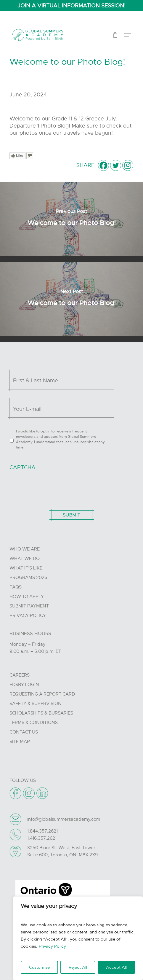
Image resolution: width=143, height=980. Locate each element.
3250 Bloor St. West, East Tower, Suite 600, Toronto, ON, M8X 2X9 (62, 851)
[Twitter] (116, 165)
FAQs (16, 587)
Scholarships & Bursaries (41, 713)
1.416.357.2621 (42, 838)
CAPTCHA (23, 467)
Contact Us (24, 732)
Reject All (78, 967)
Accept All (116, 967)
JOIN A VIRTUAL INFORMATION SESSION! (71, 6)
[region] (78, 938)
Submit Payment (29, 606)
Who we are (25, 549)
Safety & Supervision (36, 704)
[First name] (62, 381)
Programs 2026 (28, 577)
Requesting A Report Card (42, 694)
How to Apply (27, 596)
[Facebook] (103, 165)
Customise (39, 967)
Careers (20, 675)
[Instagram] (128, 165)
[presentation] (54, 487)
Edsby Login (24, 685)
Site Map (20, 742)
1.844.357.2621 (42, 831)
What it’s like (26, 568)
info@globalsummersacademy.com (64, 819)
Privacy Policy (52, 946)
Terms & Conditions (34, 723)
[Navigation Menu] (128, 35)
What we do (25, 559)
